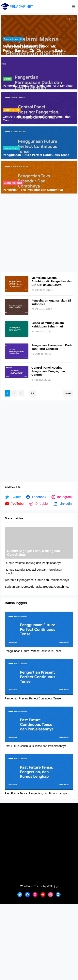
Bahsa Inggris (16, 603)
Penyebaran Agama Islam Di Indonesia (51, 302)
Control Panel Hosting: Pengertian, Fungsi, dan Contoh (37, 118)
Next (68, 393)
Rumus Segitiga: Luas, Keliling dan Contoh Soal (34, 553)
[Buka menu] (74, 7)
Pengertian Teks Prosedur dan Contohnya (33, 190)
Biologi (7, 79)
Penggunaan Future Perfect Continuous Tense (36, 155)
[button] (70, 19)
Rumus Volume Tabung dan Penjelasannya (33, 563)
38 (32, 393)
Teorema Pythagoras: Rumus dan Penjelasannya (37, 580)
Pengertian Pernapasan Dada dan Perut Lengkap (38, 86)
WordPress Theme (31, 886)
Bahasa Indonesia (13, 39)
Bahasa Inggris (12, 148)
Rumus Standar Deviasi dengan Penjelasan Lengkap (33, 571)
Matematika (14, 518)
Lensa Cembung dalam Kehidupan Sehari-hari (48, 325)
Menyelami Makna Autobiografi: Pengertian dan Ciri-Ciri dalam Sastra (34, 48)
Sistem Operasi (12, 110)
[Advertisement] (37, 233)
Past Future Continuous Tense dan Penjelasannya (35, 746)
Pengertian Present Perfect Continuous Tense (33, 698)
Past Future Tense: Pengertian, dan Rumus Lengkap (37, 793)
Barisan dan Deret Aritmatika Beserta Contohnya (37, 587)
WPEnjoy (52, 886)
